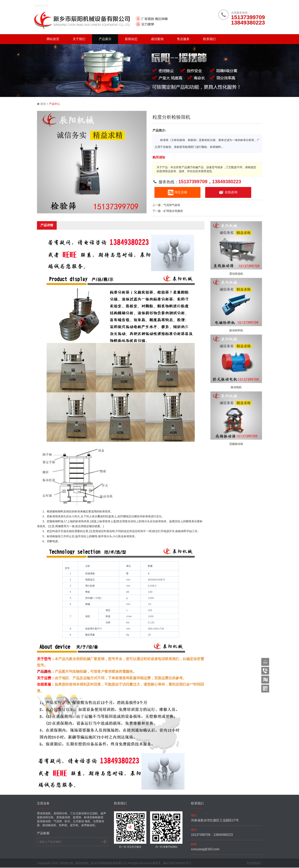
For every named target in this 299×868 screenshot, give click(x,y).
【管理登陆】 (254, 863)
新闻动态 (131, 39)
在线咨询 (228, 193)
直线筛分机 (44, 6)
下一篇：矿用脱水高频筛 (168, 211)
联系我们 (209, 39)
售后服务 (183, 39)
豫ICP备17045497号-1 (177, 863)
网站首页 (53, 39)
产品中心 (55, 104)
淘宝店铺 (177, 193)
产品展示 (105, 39)
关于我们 (79, 39)
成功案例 (157, 39)
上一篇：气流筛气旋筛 (166, 205)
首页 (43, 104)
